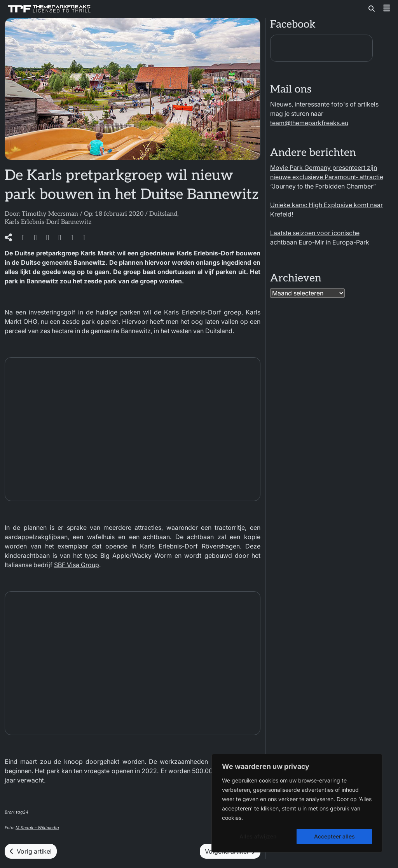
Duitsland (163, 214)
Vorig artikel (31, 851)
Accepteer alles (334, 836)
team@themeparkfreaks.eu (309, 123)
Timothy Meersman (50, 214)
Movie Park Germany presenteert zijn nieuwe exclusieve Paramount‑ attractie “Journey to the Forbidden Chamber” (327, 177)
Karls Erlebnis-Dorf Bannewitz (48, 222)
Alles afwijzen (258, 836)
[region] (297, 803)
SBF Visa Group (77, 565)
